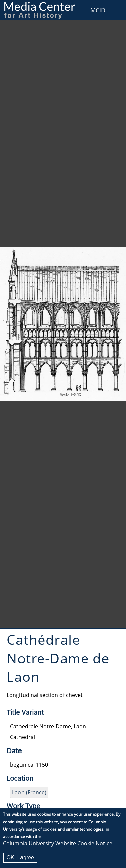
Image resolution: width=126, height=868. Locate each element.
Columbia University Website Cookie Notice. (58, 843)
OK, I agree (20, 857)
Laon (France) (29, 792)
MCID (98, 10)
